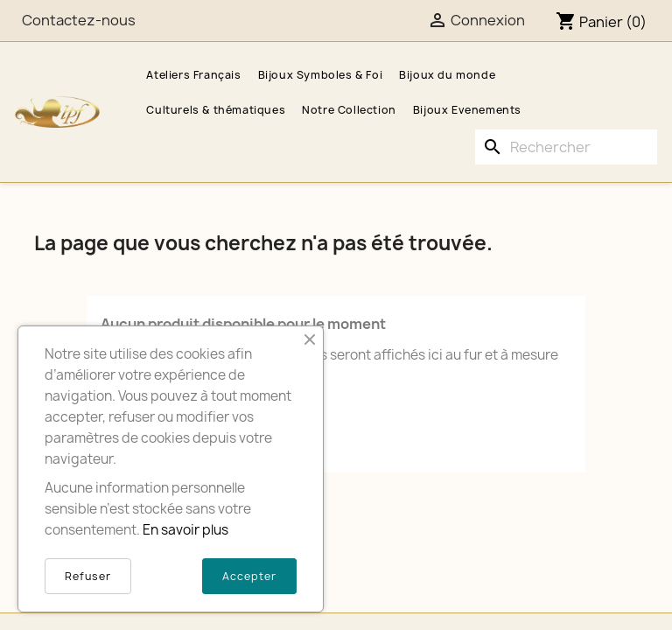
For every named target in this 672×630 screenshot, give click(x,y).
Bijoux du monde (447, 75)
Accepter (249, 576)
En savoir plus (185, 530)
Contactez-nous (79, 20)
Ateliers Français (193, 75)
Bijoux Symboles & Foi (321, 75)
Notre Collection (349, 110)
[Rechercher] (566, 147)
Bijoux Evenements (467, 110)
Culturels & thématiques (216, 110)
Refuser (88, 576)
